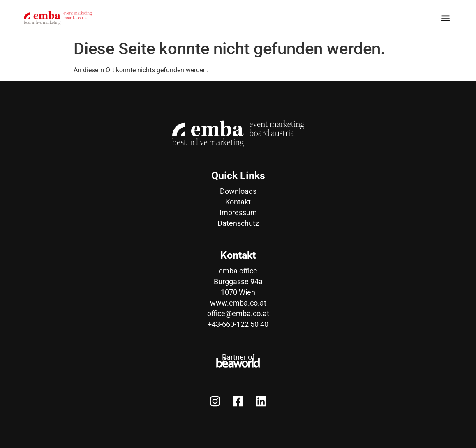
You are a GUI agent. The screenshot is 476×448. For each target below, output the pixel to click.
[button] (445, 18)
